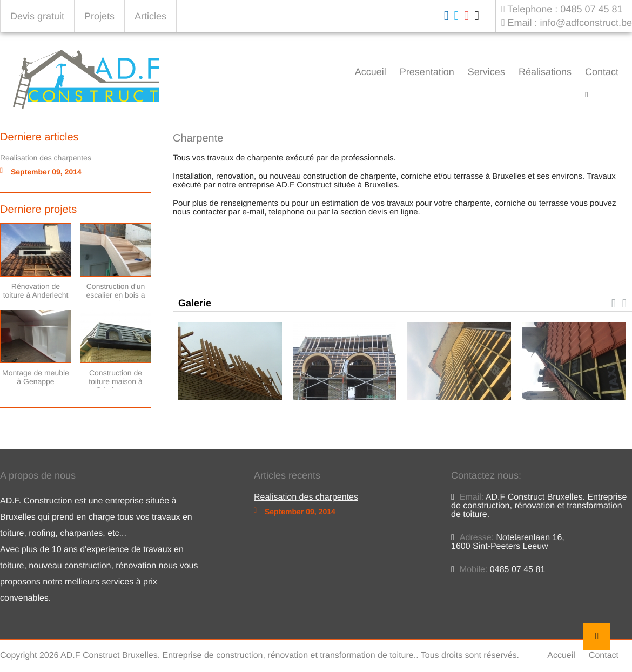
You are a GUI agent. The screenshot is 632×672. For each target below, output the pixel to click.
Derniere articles (39, 137)
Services (486, 72)
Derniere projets (38, 210)
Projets (99, 16)
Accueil (371, 72)
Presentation (427, 72)
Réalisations (545, 72)
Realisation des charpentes (46, 158)
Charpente (612, 95)
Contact (602, 72)
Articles (150, 16)
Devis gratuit (37, 16)
